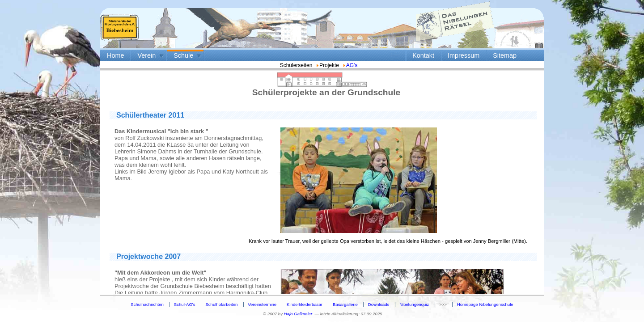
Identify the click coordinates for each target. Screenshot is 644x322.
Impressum (464, 55)
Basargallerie (345, 304)
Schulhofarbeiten (221, 304)
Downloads (379, 304)
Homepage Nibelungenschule (485, 304)
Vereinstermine (262, 304)
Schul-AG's (185, 304)
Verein (146, 55)
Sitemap (505, 55)
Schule (183, 55)
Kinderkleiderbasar (305, 304)
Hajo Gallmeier (298, 314)
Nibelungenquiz (414, 304)
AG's (350, 65)
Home (115, 55)
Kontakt (423, 55)
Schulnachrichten (147, 304)
